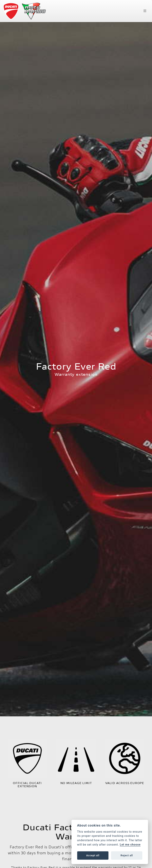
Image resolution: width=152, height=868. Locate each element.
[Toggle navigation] (145, 11)
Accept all (93, 855)
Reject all (127, 855)
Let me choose (130, 845)
